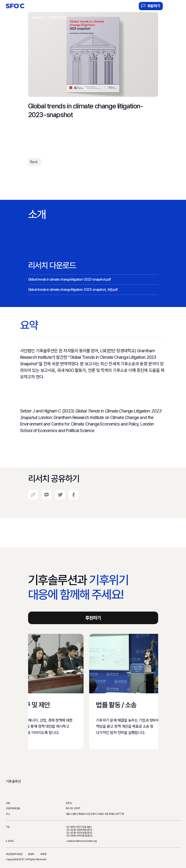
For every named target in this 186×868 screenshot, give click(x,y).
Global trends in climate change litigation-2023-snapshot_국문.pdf (73, 290)
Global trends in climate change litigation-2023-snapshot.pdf (70, 279)
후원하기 (151, 6)
